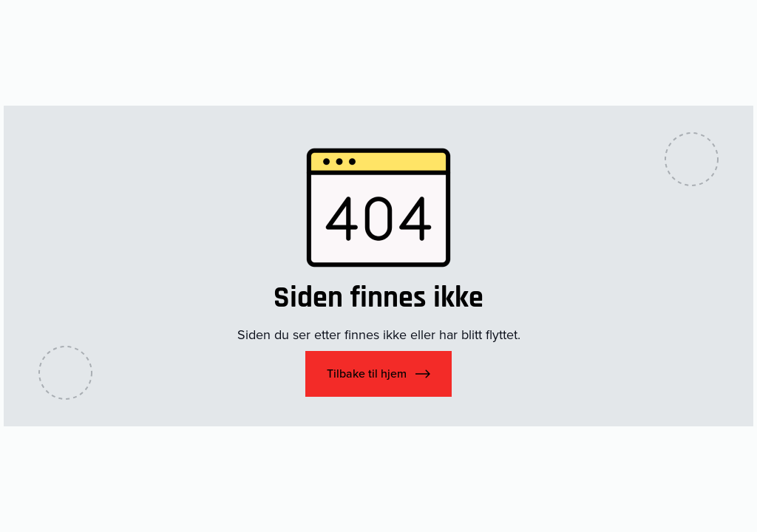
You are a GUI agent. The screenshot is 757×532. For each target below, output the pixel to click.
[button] (378, 374)
